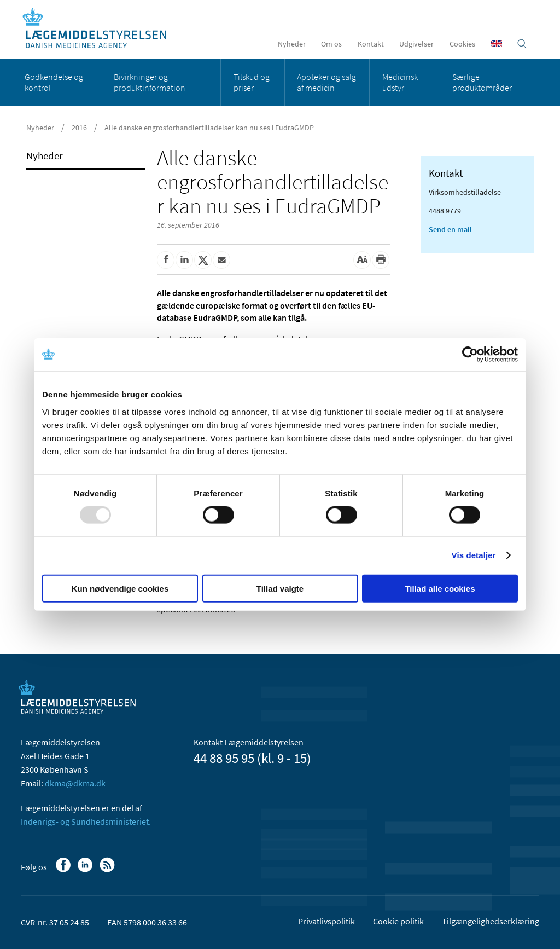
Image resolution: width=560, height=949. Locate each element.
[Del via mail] (221, 260)
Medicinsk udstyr (400, 82)
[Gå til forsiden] (100, 29)
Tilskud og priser (252, 82)
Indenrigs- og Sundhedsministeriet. (86, 821)
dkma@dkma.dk (75, 783)
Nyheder (292, 44)
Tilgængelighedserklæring (491, 921)
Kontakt (371, 44)
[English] (497, 44)
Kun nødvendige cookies (120, 588)
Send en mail (450, 229)
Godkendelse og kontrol (54, 82)
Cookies (462, 44)
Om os (331, 44)
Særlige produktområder (482, 82)
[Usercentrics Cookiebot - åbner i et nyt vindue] (470, 355)
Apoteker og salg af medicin (326, 82)
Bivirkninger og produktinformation (150, 82)
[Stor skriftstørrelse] (362, 260)
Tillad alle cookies (440, 588)
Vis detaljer (474, 555)
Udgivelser (416, 44)
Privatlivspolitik (326, 921)
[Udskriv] (381, 260)
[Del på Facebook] (166, 260)
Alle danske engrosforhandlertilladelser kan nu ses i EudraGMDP (209, 128)
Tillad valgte (280, 588)
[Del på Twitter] (203, 260)
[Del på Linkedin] (184, 260)
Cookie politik (398, 921)
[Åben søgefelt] (522, 44)
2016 (79, 128)
